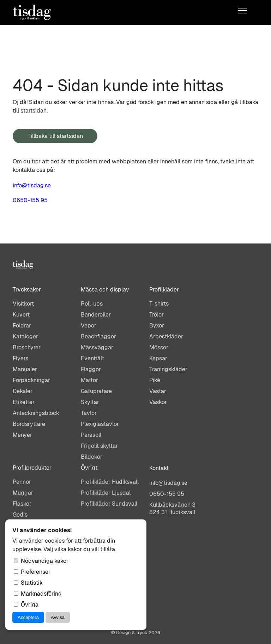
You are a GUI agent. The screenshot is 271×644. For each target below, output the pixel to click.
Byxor (157, 326)
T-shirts (159, 304)
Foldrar (22, 326)
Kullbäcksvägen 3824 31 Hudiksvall (172, 508)
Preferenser (32, 572)
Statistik (28, 583)
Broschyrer (27, 347)
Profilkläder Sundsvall (109, 504)
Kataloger (25, 336)
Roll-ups (92, 304)
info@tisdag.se (32, 185)
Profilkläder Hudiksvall (110, 482)
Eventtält (92, 358)
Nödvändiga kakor (41, 561)
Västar (158, 391)
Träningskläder (168, 369)
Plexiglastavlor (100, 424)
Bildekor (92, 457)
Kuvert (21, 315)
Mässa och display (105, 290)
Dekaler (23, 391)
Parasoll (91, 435)
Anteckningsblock (36, 413)
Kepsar (158, 358)
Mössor (159, 347)
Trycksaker (27, 290)
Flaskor (22, 504)
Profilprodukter (32, 468)
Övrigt (89, 468)
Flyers (20, 358)
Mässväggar (97, 347)
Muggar (23, 493)
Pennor (22, 482)
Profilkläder (164, 290)
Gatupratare (96, 391)
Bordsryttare (29, 424)
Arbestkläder (166, 336)
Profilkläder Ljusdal (106, 493)
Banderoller (96, 315)
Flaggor (91, 369)
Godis (20, 515)
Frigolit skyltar (99, 446)
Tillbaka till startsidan (55, 136)
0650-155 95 (30, 200)
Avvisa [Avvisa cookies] (58, 617)
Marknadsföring (38, 594)
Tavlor (89, 413)
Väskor (158, 402)
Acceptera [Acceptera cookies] (28, 617)
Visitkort (23, 304)
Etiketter (24, 402)
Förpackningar (31, 380)
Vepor (89, 326)
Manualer (25, 369)
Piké (155, 380)
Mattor (89, 380)
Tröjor (156, 315)
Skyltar (90, 402)
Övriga (26, 605)
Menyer (22, 435)
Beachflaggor (98, 336)
